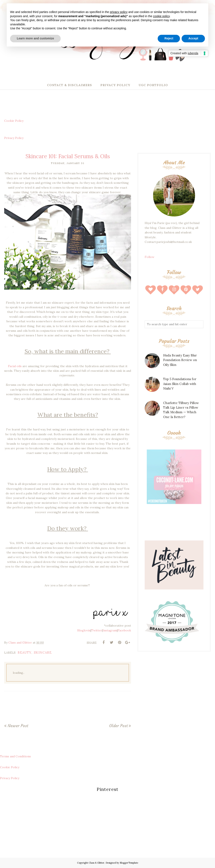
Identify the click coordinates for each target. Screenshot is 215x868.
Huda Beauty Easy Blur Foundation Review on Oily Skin (180, 360)
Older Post (118, 726)
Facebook (124, 630)
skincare (43, 652)
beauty (25, 652)
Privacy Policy (14, 138)
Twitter (97, 630)
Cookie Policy (14, 121)
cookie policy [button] (161, 16)
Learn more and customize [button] (35, 38)
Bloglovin (84, 630)
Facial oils (15, 366)
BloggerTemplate (129, 863)
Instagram (110, 630)
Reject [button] (169, 38)
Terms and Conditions (15, 756)
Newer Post (18, 726)
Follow (149, 257)
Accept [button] (193, 38)
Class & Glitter (96, 863)
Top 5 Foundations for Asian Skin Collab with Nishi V (180, 384)
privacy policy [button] (119, 12)
